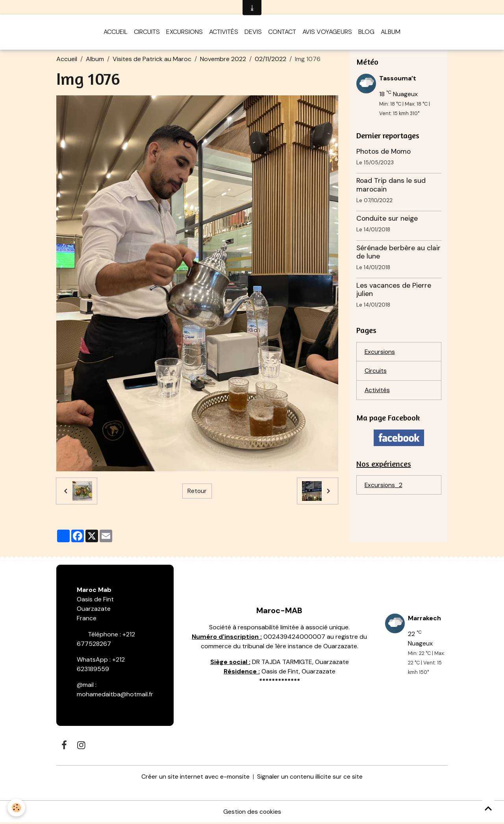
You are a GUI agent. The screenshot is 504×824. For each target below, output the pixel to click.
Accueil (116, 33)
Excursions (184, 33)
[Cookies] (17, 808)
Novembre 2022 (223, 60)
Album (391, 33)
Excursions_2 (384, 487)
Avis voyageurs (327, 33)
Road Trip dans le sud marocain (391, 186)
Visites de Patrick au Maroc (152, 60)
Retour (197, 492)
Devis (253, 33)
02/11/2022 (271, 60)
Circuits (147, 33)
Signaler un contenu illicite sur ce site (310, 778)
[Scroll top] (488, 808)
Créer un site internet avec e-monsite (195, 778)
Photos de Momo (384, 153)
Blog (366, 33)
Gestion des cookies (252, 813)
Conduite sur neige (387, 219)
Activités (224, 33)
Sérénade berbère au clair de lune (398, 253)
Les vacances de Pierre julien (394, 291)
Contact (282, 33)
